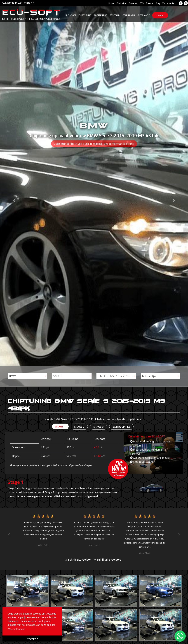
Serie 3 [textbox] (58, 376)
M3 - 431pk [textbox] (149, 376)
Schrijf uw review (78, 560)
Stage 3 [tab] (99, 427)
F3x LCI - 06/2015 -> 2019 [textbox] (114, 376)
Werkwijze (122, 3)
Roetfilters (100, 15)
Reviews (133, 3)
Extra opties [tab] (121, 427)
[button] (14, 193)
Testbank (115, 15)
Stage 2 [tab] (79, 427)
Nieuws (150, 3)
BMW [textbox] (12, 376)
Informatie (144, 15)
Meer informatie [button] (17, 629)
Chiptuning (85, 15)
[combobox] (27, 376)
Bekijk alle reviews (108, 560)
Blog (158, 3)
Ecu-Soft (71, 15)
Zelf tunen (129, 15)
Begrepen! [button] (32, 638)
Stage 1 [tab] (60, 426)
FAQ (142, 3)
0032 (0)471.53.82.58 (18, 3)
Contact (160, 15)
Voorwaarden (169, 3)
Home (111, 3)
